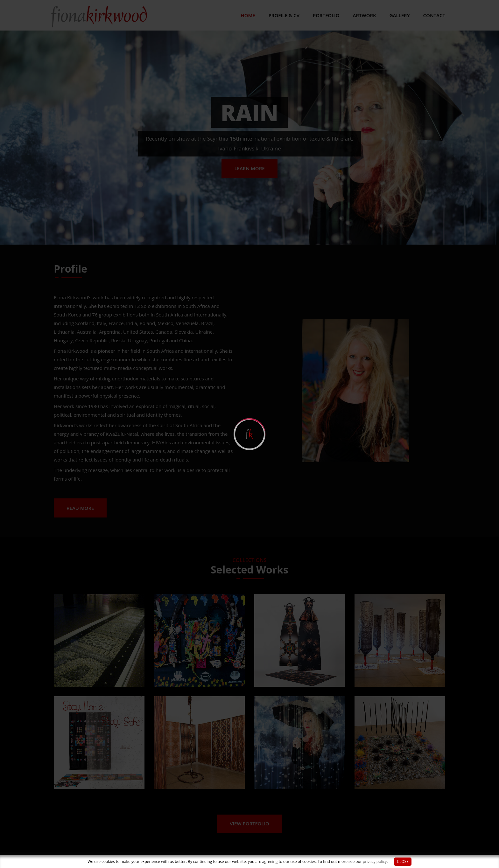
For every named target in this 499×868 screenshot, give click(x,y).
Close (403, 861)
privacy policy (375, 861)
